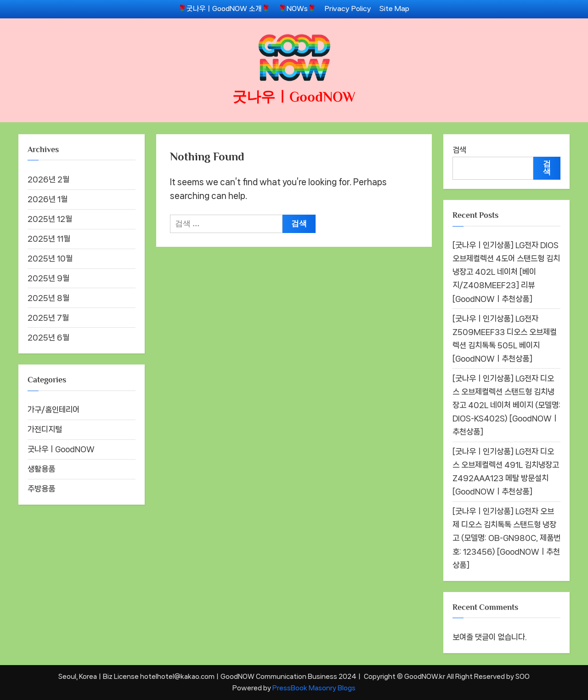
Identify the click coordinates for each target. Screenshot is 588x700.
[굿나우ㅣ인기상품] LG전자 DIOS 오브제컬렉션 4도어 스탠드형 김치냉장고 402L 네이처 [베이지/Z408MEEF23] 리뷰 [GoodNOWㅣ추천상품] (506, 272)
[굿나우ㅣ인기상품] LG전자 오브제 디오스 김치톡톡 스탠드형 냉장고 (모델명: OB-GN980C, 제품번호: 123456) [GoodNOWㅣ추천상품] (506, 538)
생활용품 (41, 469)
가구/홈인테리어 (54, 410)
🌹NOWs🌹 (297, 9)
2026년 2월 (48, 179)
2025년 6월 (48, 337)
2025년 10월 (50, 258)
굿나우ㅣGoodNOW (294, 97)
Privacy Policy (348, 9)
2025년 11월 (49, 239)
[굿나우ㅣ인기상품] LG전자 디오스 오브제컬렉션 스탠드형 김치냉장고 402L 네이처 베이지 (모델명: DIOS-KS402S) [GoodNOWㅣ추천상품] (506, 405)
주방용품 (41, 489)
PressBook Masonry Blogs (314, 688)
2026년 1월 (48, 199)
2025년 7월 (48, 318)
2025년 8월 (48, 298)
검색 (459, 150)
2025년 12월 (50, 219)
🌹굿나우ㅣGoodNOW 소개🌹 (224, 9)
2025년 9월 (48, 278)
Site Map (394, 9)
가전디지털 (45, 429)
